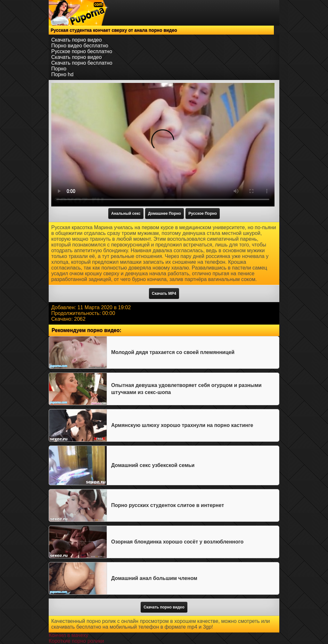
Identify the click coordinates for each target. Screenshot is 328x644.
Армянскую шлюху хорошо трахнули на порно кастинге (182, 425)
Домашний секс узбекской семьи (153, 465)
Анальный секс (126, 213)
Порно (59, 69)
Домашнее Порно (164, 213)
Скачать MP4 (164, 294)
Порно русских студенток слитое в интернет (168, 505)
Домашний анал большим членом (154, 578)
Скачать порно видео (77, 40)
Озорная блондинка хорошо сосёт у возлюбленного (177, 542)
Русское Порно (203, 213)
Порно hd (62, 74)
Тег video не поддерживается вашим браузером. (163, 145)
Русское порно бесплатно (82, 51)
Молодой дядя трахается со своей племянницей (173, 352)
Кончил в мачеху (68, 635)
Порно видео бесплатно (80, 46)
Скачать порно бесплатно (82, 63)
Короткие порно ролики (76, 641)
